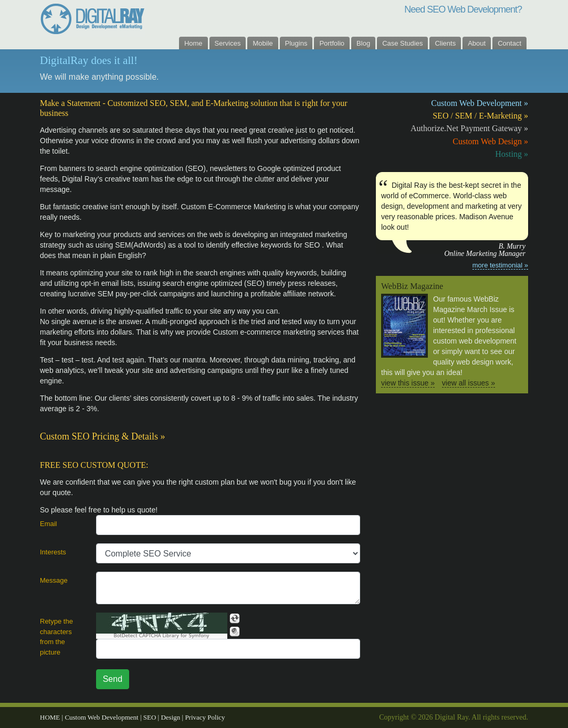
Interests (53, 552)
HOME (51, 717)
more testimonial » (500, 265)
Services (228, 43)
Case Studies (402, 43)
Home (193, 43)
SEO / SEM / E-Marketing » (480, 116)
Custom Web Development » (480, 103)
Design (171, 717)
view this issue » (408, 383)
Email (49, 524)
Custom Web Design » (490, 141)
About (477, 43)
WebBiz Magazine (412, 286)
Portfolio (332, 43)
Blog (363, 43)
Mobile (262, 43)
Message (54, 580)
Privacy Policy (205, 717)
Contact (509, 43)
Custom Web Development (102, 717)
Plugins (296, 43)
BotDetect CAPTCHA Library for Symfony (162, 636)
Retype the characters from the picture (56, 637)
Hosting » (512, 154)
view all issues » (469, 383)
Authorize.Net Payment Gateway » (469, 128)
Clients (445, 43)
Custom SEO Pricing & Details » (103, 436)
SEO (151, 717)
